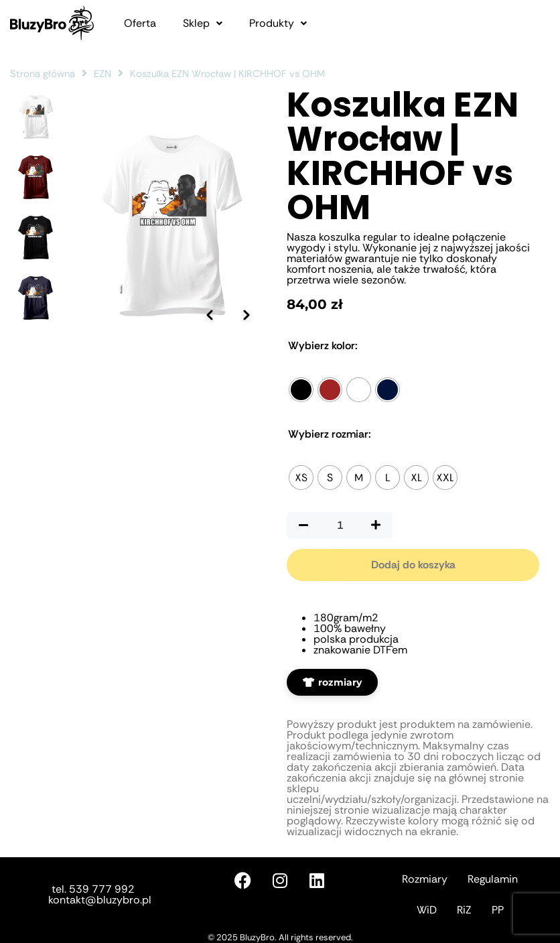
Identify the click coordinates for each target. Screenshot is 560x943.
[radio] (301, 390)
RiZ (464, 910)
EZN (102, 74)
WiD (427, 910)
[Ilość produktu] (340, 525)
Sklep (203, 23)
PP (498, 910)
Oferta (140, 23)
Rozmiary (425, 879)
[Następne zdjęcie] (247, 302)
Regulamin (493, 879)
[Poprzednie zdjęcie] (210, 302)
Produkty (278, 23)
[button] (203, 23)
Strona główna (43, 74)
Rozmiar (330, 434)
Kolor (323, 346)
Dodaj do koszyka (413, 565)
